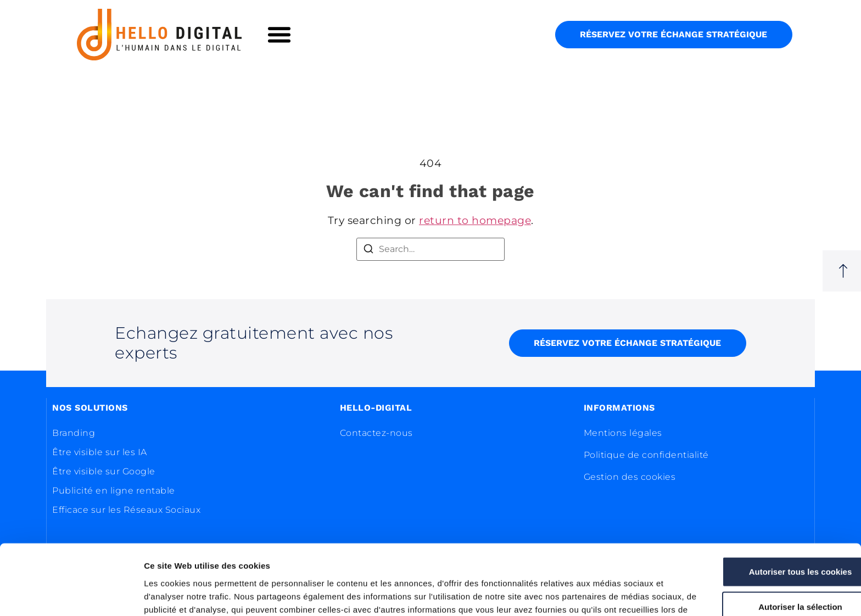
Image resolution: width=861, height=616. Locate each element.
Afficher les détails (605, 594)
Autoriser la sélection (770, 543)
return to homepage (475, 220)
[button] (279, 35)
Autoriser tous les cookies (769, 508)
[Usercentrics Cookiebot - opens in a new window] (71, 595)
